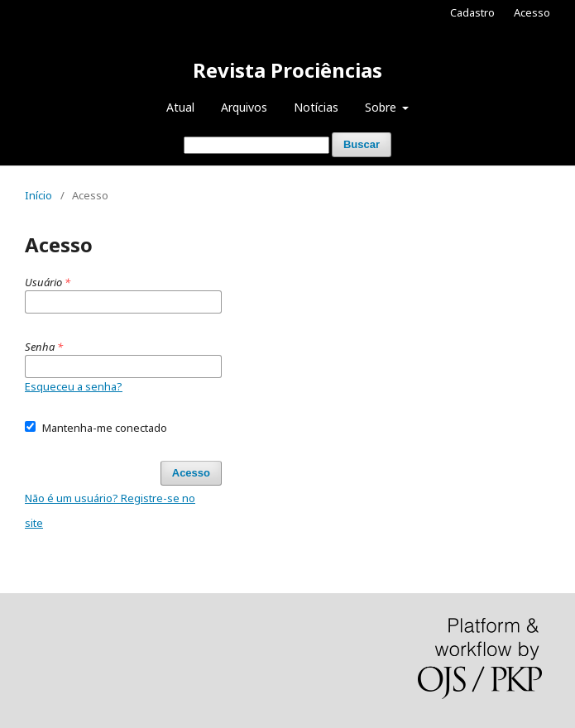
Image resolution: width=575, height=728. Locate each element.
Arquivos (244, 107)
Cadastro (472, 12)
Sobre (382, 107)
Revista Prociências (287, 70)
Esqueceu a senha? (74, 386)
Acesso (532, 12)
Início (38, 195)
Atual (180, 107)
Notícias (316, 107)
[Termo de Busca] (256, 145)
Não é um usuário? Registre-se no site (110, 510)
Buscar (362, 144)
